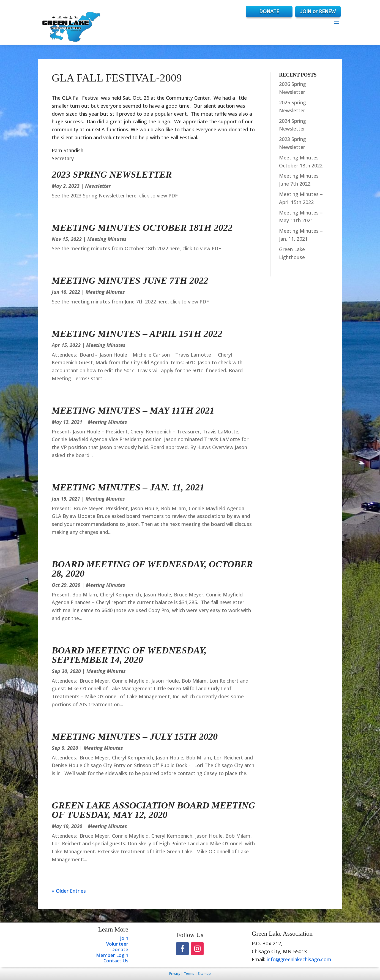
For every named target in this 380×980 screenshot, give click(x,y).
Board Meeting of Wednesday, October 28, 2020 (152, 569)
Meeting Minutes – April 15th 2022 (137, 334)
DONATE (269, 12)
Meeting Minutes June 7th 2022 (130, 280)
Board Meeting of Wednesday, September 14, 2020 (129, 655)
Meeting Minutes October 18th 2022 (142, 228)
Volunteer (117, 944)
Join (124, 938)
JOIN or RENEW (318, 12)
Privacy (175, 974)
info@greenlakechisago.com (299, 959)
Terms (189, 974)
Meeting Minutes (107, 239)
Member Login (112, 955)
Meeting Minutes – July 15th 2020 (135, 736)
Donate (120, 949)
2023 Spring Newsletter (112, 174)
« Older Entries (69, 891)
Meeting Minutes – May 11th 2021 (133, 410)
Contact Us (116, 961)
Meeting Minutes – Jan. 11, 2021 (128, 487)
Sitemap (204, 974)
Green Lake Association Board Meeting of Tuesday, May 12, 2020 (153, 810)
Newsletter (98, 186)
